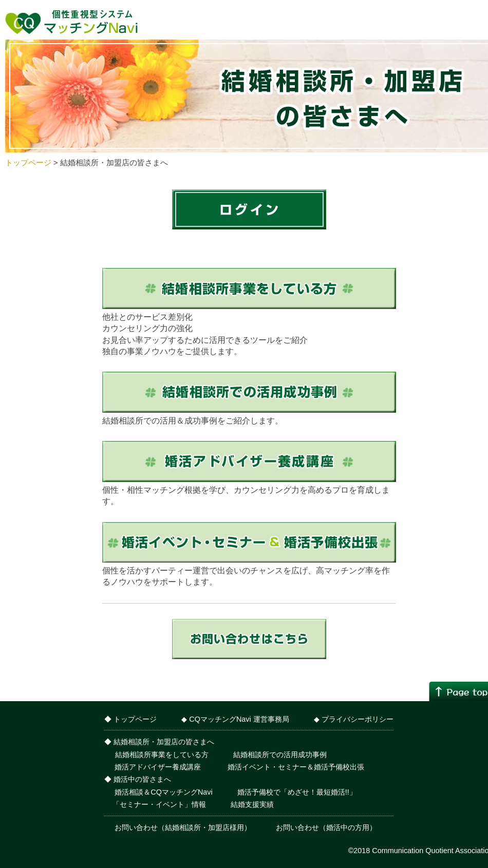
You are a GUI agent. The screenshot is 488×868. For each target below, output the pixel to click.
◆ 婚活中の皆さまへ (138, 779)
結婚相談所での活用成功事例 (280, 755)
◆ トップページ (130, 719)
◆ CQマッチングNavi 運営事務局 (235, 719)
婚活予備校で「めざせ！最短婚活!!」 (297, 792)
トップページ (28, 162)
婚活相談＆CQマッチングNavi (162, 792)
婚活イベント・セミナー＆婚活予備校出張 (295, 767)
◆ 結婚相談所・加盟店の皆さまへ (159, 742)
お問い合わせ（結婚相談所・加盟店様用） (182, 827)
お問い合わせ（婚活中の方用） (326, 827)
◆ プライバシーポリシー (354, 719)
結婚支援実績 (252, 804)
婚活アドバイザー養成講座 (158, 767)
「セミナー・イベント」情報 (159, 804)
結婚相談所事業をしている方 (162, 755)
